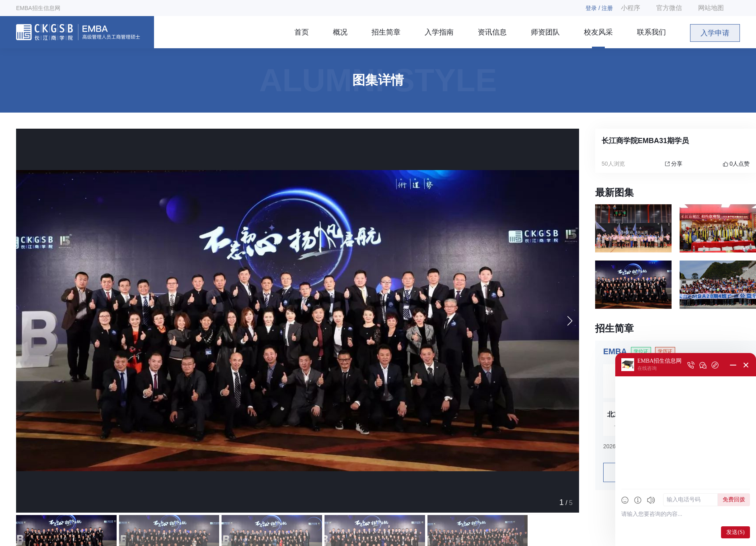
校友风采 (598, 32)
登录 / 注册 (599, 8)
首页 (302, 32)
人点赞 (736, 164)
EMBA (615, 351)
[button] (570, 321)
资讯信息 (492, 32)
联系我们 (651, 32)
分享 (674, 164)
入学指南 (439, 32)
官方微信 (669, 8)
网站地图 (711, 8)
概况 (340, 32)
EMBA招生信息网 (38, 8)
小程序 (631, 8)
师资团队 (545, 32)
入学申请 (715, 33)
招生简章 (386, 32)
